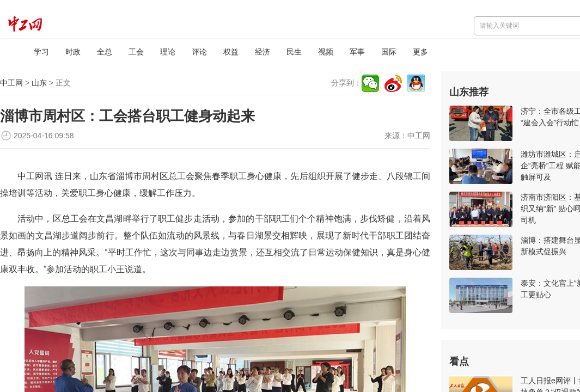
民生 (294, 52)
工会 (136, 52)
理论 (168, 52)
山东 (39, 83)
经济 (262, 52)
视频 (326, 52)
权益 (231, 52)
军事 (357, 52)
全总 (105, 52)
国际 (389, 52)
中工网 (11, 83)
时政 (73, 52)
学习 (41, 52)
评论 (199, 52)
